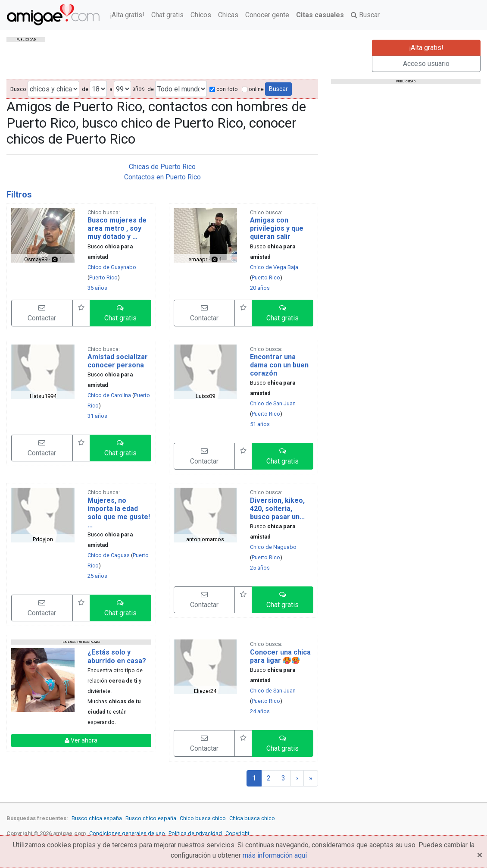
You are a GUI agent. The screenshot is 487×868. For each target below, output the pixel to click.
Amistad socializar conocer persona (118, 361)
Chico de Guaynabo (112, 267)
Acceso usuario (426, 64)
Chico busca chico (203, 818)
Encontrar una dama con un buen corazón (279, 365)
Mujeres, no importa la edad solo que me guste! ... (119, 513)
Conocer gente (267, 15)
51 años (260, 424)
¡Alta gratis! (127, 15)
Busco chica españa (97, 818)
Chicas (228, 15)
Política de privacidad (195, 833)
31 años (97, 416)
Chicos (201, 15)
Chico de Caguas (109, 555)
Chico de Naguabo (273, 547)
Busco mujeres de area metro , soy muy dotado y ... (117, 228)
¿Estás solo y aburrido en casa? (117, 656)
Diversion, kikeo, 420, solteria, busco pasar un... (277, 509)
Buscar (365, 15)
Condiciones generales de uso (127, 833)
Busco (18, 89)
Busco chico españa (151, 818)
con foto (224, 89)
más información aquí (275, 855)
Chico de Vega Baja (274, 267)
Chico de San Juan (273, 403)
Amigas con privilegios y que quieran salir (277, 228)
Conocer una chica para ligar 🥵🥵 (280, 656)
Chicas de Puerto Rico (162, 167)
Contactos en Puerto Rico (162, 177)
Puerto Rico (103, 277)
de (85, 89)
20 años (260, 288)
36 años (97, 288)
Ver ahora (81, 740)
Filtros (19, 194)
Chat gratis (167, 15)
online (253, 89)
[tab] (162, 194)
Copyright (237, 833)
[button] (120, 313)
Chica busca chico (252, 818)
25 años (97, 576)
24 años (260, 711)
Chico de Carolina (109, 395)
